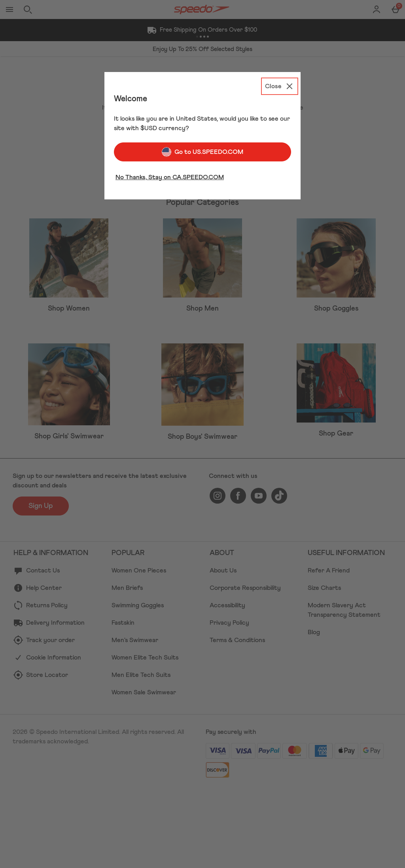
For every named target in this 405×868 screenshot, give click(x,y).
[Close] (280, 86)
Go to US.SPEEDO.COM (202, 152)
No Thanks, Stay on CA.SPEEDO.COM (170, 177)
